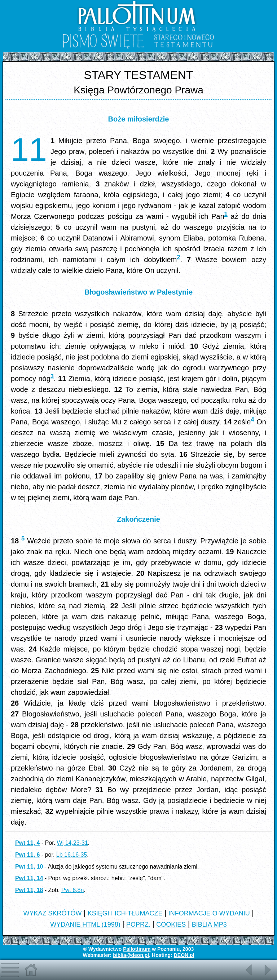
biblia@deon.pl (131, 955)
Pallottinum (137, 949)
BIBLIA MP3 (209, 924)
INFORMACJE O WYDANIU (209, 913)
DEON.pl (184, 955)
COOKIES (171, 924)
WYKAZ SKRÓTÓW (52, 913)
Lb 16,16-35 (72, 855)
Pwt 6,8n (72, 890)
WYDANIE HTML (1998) (85, 924)
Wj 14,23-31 (72, 843)
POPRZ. (138, 924)
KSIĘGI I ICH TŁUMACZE (125, 913)
